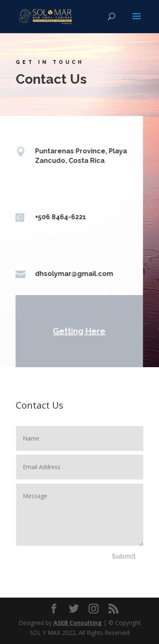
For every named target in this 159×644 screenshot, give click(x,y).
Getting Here (78, 331)
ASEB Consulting (78, 623)
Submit (124, 556)
